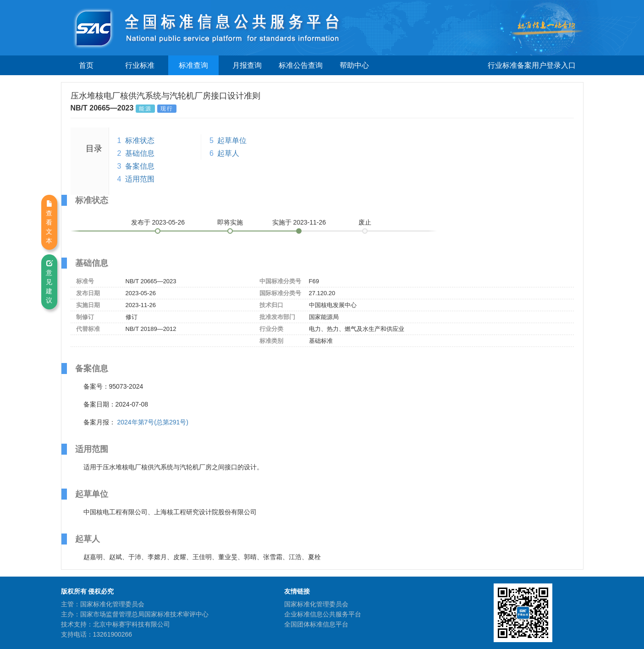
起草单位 (232, 140)
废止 (365, 222)
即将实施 (230, 222)
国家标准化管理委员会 (316, 604)
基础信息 (140, 153)
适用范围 (140, 179)
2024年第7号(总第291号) (153, 422)
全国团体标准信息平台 (316, 624)
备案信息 (140, 166)
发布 (158, 222)
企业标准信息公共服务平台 (323, 614)
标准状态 (140, 140)
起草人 (228, 153)
